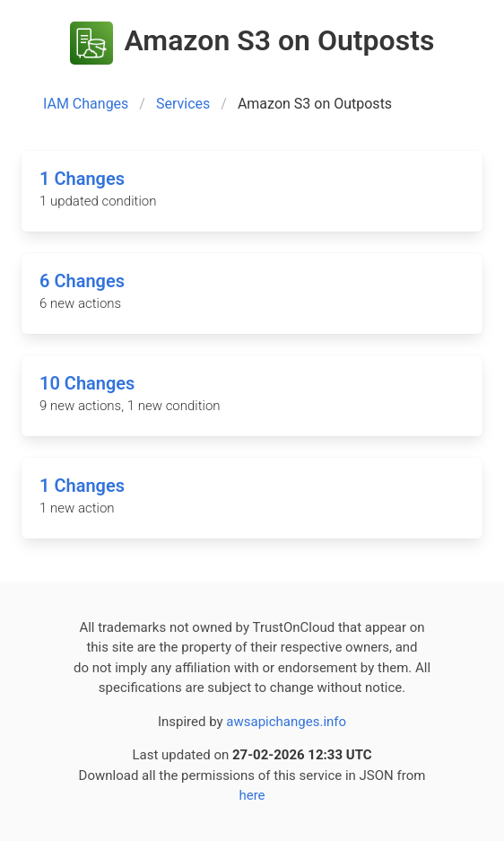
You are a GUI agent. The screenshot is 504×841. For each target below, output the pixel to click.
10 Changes (87, 383)
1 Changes (82, 179)
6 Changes (82, 281)
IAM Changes (86, 104)
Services (183, 104)
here (252, 795)
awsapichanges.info (286, 722)
